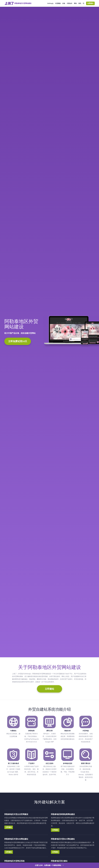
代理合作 (70, 3)
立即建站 (49, 689)
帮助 (75, 3)
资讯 (80, 3)
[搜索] (84, 3)
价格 (64, 3)
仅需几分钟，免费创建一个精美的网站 (50, 865)
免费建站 (90, 3)
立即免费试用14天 (18, 341)
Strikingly (50, 3)
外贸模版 (58, 3)
